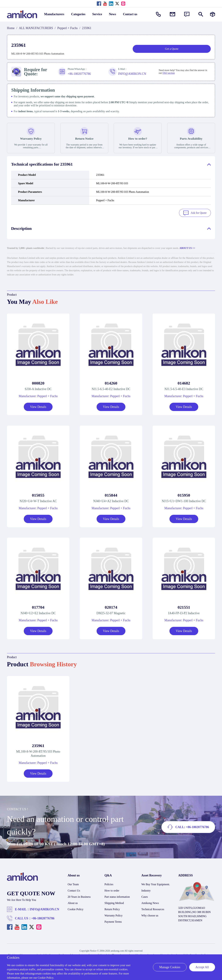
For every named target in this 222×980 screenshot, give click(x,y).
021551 (184, 607)
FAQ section (169, 73)
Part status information (117, 896)
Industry (146, 890)
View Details (38, 406)
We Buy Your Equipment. (156, 884)
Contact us (130, 14)
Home (11, 28)
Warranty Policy (114, 915)
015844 (111, 495)
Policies (109, 884)
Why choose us (150, 915)
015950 (184, 495)
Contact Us (74, 890)
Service (97, 14)
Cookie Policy (76, 909)
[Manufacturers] (213, 14)
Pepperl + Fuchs (68, 28)
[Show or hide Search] (201, 14)
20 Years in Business (79, 896)
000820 (38, 382)
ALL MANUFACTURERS (36, 28)
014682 (184, 382)
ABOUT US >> (187, 247)
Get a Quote (172, 49)
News (112, 14)
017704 (38, 607)
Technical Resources (153, 909)
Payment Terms (113, 921)
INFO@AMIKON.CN (44, 909)
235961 (38, 745)
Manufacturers (54, 14)
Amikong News (150, 902)
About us (73, 902)
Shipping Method (114, 902)
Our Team (73, 884)
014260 (111, 382)
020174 (111, 607)
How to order (112, 890)
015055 (38, 495)
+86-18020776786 (43, 918)
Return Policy (112, 909)
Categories (78, 14)
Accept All (202, 967)
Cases (145, 896)
